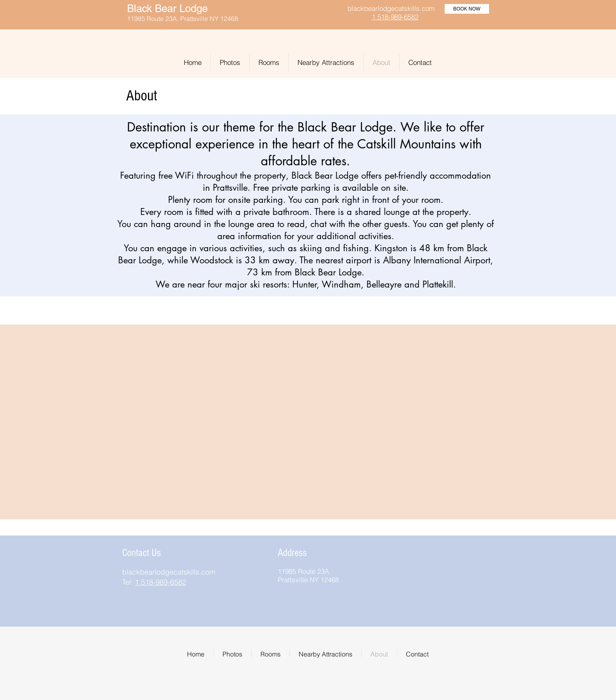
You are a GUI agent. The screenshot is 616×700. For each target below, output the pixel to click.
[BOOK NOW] (467, 9)
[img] (421, 551)
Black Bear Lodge (167, 8)
